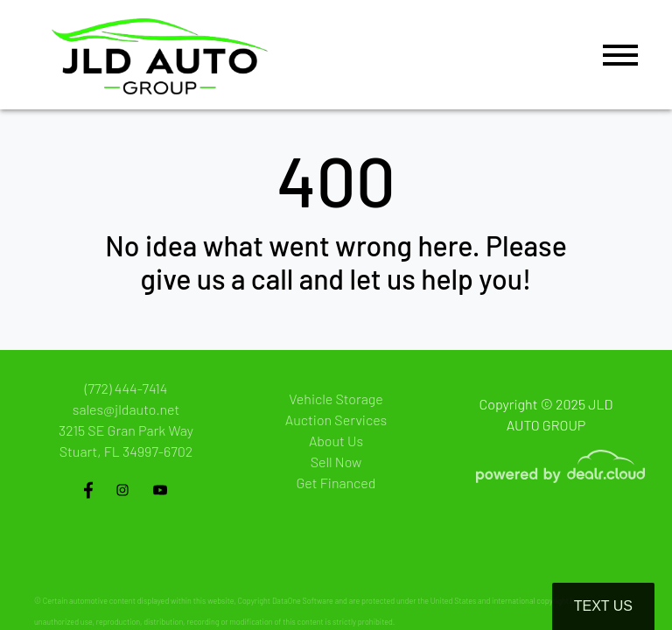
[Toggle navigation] (620, 55)
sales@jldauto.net (126, 409)
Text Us (603, 606)
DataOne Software (303, 601)
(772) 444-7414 (126, 388)
